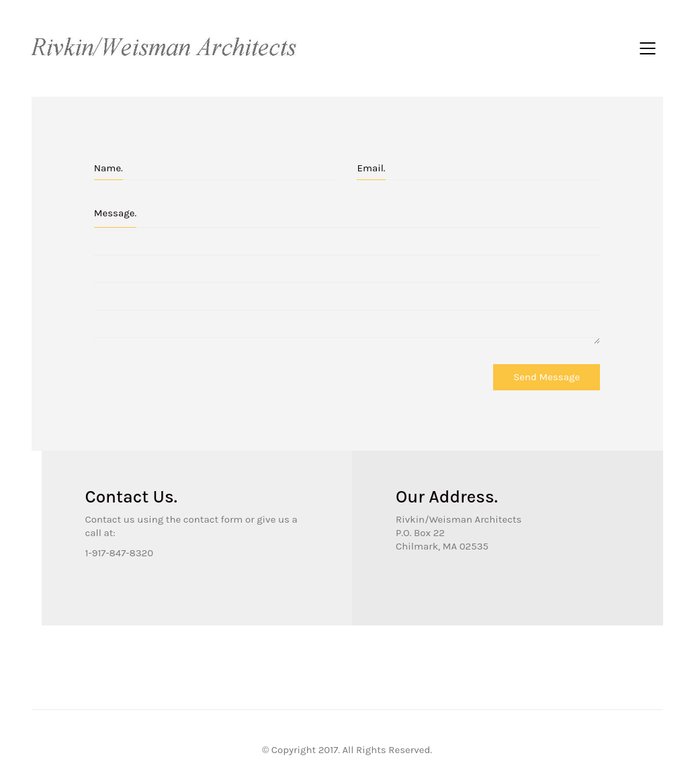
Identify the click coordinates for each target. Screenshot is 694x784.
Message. (115, 213)
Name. (109, 168)
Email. (371, 168)
